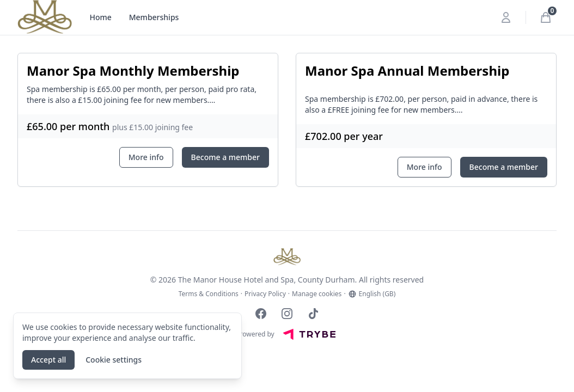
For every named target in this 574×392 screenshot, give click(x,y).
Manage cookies (317, 294)
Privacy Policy (265, 294)
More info (146, 157)
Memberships (154, 17)
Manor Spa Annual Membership (407, 71)
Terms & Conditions (209, 294)
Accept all (48, 360)
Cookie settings (114, 360)
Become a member (225, 157)
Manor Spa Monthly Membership (133, 71)
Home (100, 17)
